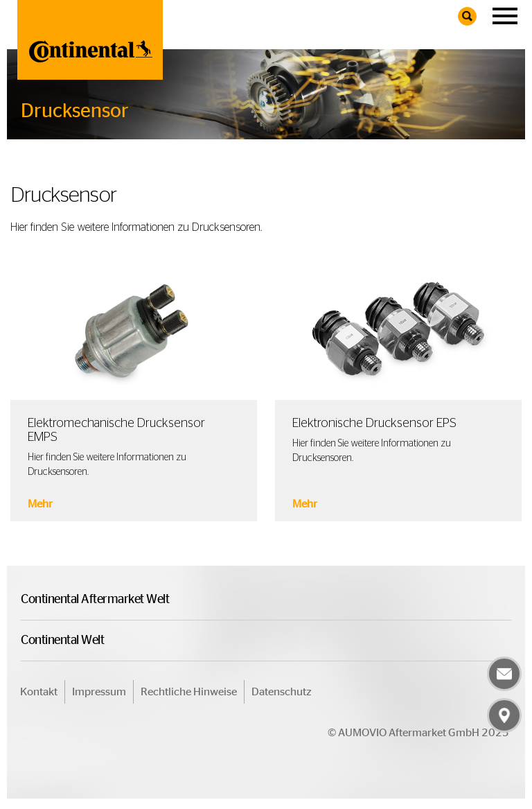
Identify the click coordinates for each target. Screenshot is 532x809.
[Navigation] (505, 16)
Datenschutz (282, 692)
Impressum (99, 692)
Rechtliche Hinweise (189, 692)
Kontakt (39, 692)
